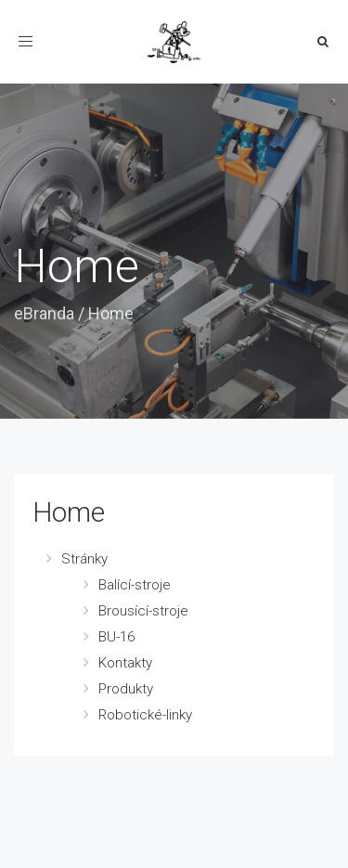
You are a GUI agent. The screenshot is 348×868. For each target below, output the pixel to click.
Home (69, 512)
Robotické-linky (145, 715)
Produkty (126, 689)
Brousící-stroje (143, 611)
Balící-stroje (135, 585)
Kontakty (125, 663)
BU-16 (116, 637)
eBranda (44, 313)
